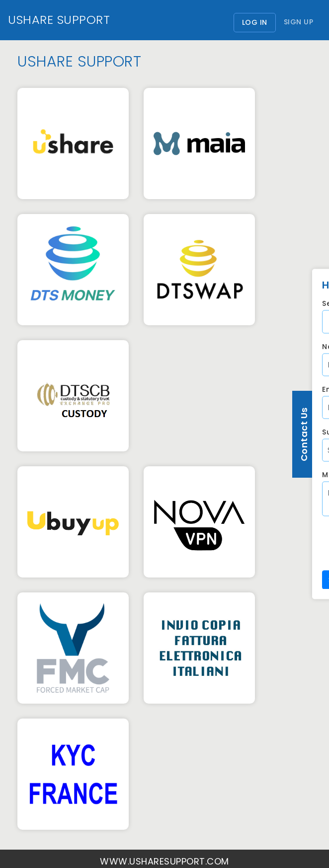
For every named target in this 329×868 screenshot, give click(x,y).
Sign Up (299, 22)
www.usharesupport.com (164, 861)
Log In (259, 22)
